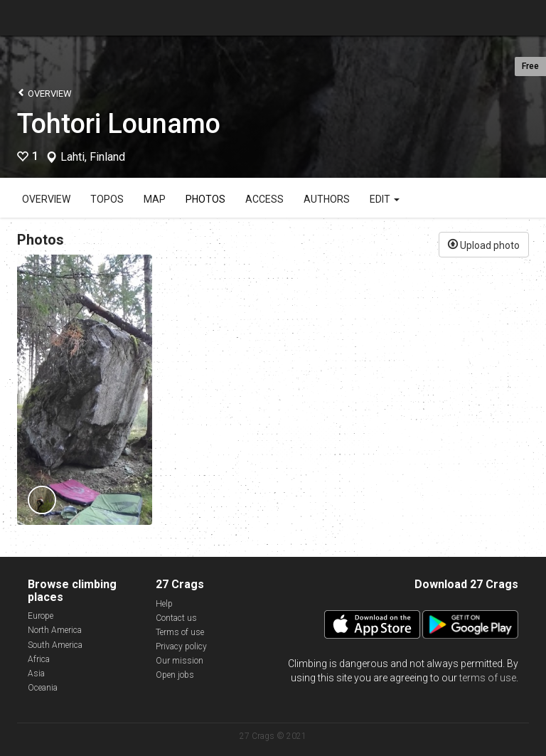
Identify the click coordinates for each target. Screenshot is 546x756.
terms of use (488, 678)
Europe (41, 616)
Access (264, 199)
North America (55, 630)
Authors (327, 199)
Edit (385, 199)
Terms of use (180, 632)
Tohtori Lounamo (119, 124)
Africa (39, 659)
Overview (44, 93)
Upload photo (484, 244)
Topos (107, 199)
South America (55, 645)
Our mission (180, 661)
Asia (36, 674)
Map (155, 199)
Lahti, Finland (93, 157)
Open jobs (175, 675)
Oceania (43, 688)
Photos (205, 199)
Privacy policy (181, 646)
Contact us (176, 618)
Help (164, 604)
